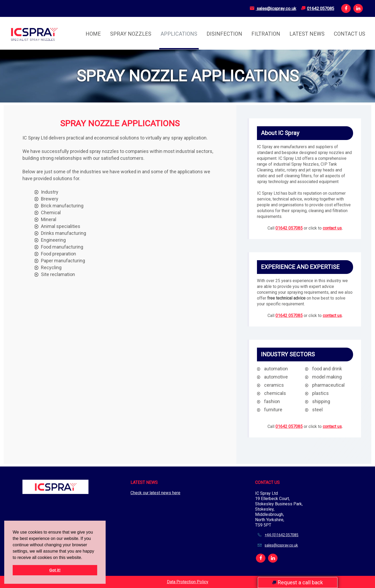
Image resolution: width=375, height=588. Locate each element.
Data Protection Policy (188, 582)
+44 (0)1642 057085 (282, 535)
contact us (332, 228)
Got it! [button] (55, 570)
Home (93, 34)
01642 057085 (319, 8)
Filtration (266, 34)
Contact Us (350, 34)
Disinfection (224, 34)
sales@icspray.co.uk (271, 8)
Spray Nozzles (131, 34)
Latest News (307, 34)
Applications (179, 34)
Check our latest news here (156, 493)
